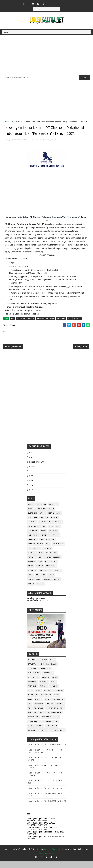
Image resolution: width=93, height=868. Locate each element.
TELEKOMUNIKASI (57, 737)
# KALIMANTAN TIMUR (26, 324)
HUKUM (47, 697)
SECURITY (32, 577)
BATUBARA (32, 671)
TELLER (51, 582)
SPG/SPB (56, 577)
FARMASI (44, 693)
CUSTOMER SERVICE (36, 520)
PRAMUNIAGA (59, 551)
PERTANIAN (33, 728)
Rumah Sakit (52, 733)
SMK (31, 487)
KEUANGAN (32, 702)
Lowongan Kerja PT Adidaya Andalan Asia (46, 795)
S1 (30, 478)
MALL (30, 706)
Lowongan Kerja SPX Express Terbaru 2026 (45, 839)
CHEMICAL (32, 675)
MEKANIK (45, 542)
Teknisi (57, 586)
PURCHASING (51, 560)
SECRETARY (51, 573)
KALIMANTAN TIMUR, (18, 145)
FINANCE (54, 693)
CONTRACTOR (45, 675)
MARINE (39, 706)
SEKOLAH (32, 737)
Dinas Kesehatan (50, 684)
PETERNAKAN (46, 728)
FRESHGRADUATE (37, 469)
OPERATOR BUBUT (47, 546)
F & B (53, 689)
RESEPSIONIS (51, 568)
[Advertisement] (47, 56)
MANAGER (53, 538)
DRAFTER (44, 524)
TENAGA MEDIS (34, 586)
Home (7, 122)
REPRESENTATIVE (35, 568)
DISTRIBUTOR (33, 684)
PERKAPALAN (33, 724)
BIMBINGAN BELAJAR (48, 671)
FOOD (30, 697)
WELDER (40, 590)
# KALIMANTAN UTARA (46, 324)
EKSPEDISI (32, 689)
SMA (31, 483)
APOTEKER (54, 511)
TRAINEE (47, 586)
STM (31, 497)
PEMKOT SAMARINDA (55, 715)
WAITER (31, 590)
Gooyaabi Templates (52, 856)
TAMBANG (43, 737)
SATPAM (40, 573)
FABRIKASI (32, 693)
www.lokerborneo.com (36, 605)
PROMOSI (47, 555)
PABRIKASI (38, 711)
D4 (31, 464)
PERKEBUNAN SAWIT (50, 724)
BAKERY (44, 666)
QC (40, 564)
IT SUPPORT (33, 538)
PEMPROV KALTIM (35, 719)
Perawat (32, 564)
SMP (31, 492)
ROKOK (40, 733)
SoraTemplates (22, 856)
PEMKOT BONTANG (36, 715)
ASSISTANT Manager (37, 516)
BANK (53, 666)
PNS (48, 551)
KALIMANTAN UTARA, (35, 145)
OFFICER (55, 542)
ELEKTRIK (32, 529)
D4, (8, 145)
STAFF (30, 582)
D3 (30, 460)
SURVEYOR (41, 582)
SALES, (57, 145)
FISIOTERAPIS (45, 529)
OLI (29, 711)
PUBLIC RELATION (35, 560)
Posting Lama (81, 353)
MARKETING (33, 542)
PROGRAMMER (34, 555)
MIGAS (48, 706)
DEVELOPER (33, 524)
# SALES (77, 324)
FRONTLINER (33, 533)
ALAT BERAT (41, 511)
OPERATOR (32, 546)
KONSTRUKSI (46, 702)
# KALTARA (61, 324)
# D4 (13, 324)
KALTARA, (47, 145)
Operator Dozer (35, 551)
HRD (51, 533)
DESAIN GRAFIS (54, 520)
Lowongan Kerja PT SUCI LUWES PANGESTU (46, 752)
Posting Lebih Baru (13, 353)
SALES (13, 122)
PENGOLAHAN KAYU (54, 719)
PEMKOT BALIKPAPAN (55, 711)
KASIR (44, 538)
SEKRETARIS (44, 577)
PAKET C (33, 473)
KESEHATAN (58, 697)
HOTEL (38, 697)
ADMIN (31, 511)
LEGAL (57, 702)
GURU (44, 533)
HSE (58, 533)
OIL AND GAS (59, 706)
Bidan (51, 516)
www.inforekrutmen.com (37, 607)
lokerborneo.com (47, 860)
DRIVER (54, 524)
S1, (52, 145)
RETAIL (31, 733)
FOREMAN (58, 529)
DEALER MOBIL (34, 680)
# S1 (70, 324)
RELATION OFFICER (52, 564)
